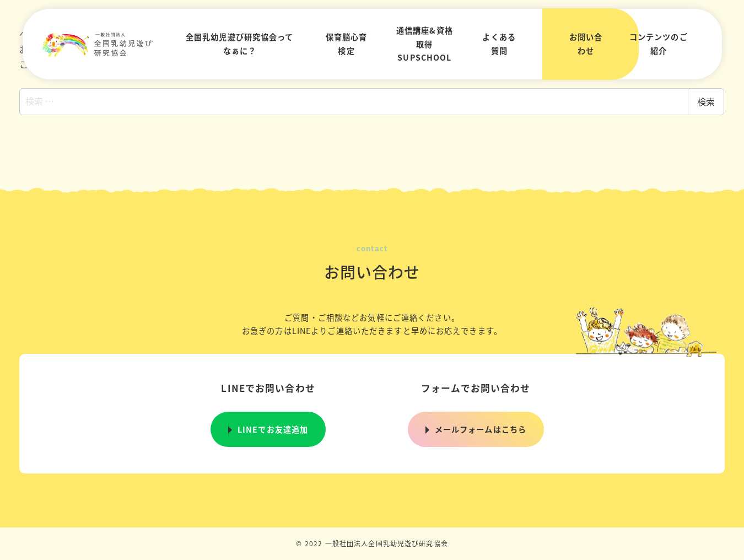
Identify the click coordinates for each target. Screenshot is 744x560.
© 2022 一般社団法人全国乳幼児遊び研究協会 (372, 543)
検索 (706, 101)
